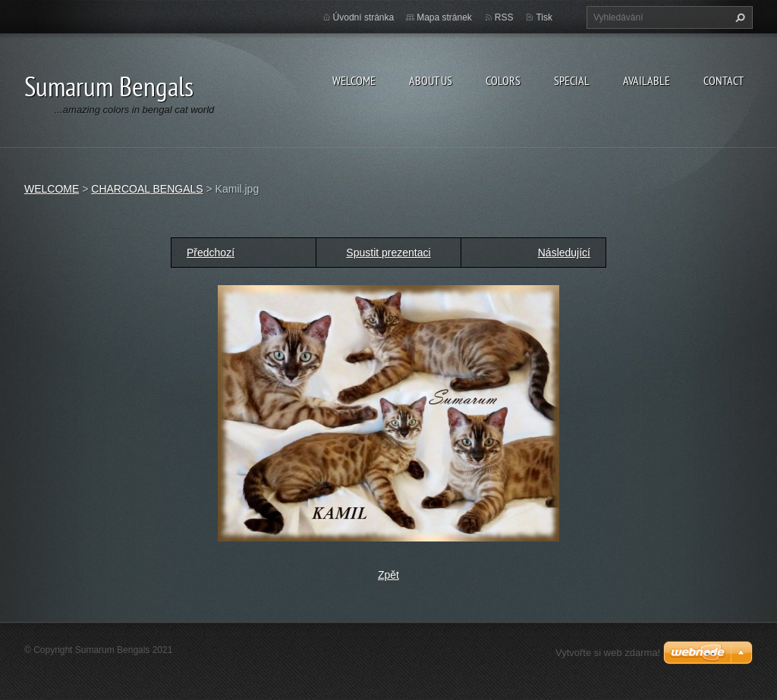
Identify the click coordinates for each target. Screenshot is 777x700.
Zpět (388, 575)
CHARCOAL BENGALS (147, 189)
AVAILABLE (646, 80)
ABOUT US (431, 80)
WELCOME (354, 80)
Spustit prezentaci (388, 253)
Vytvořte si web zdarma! (608, 653)
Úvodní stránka (364, 17)
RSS (504, 17)
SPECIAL (572, 80)
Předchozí (211, 253)
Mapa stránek (444, 17)
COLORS (503, 80)
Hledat (738, 17)
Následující (564, 253)
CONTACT (724, 80)
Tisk (544, 17)
